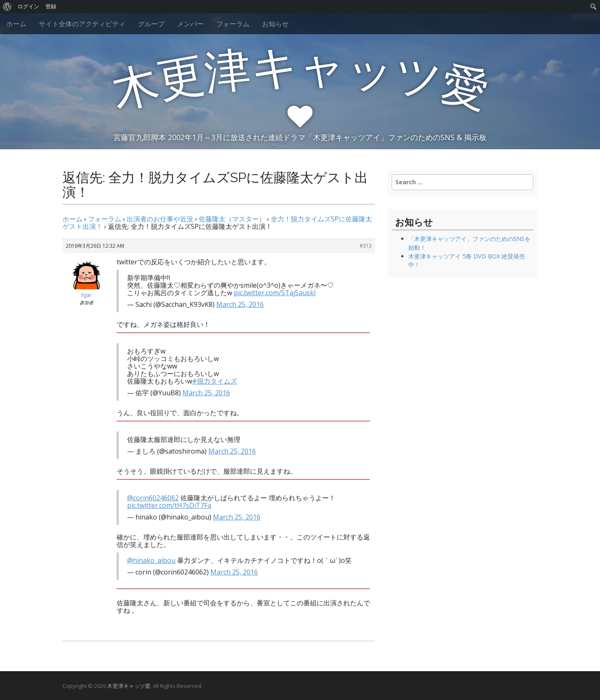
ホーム (16, 24)
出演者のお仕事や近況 (160, 219)
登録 (51, 6)
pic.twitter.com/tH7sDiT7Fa (169, 505)
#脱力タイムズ (215, 381)
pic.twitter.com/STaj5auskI (275, 293)
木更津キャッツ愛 (129, 686)
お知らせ (275, 24)
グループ (151, 24)
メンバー (190, 24)
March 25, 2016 (240, 304)
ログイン (28, 6)
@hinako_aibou (151, 560)
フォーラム (233, 24)
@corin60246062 (153, 498)
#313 (366, 246)
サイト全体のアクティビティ (82, 24)
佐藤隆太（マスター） (232, 219)
